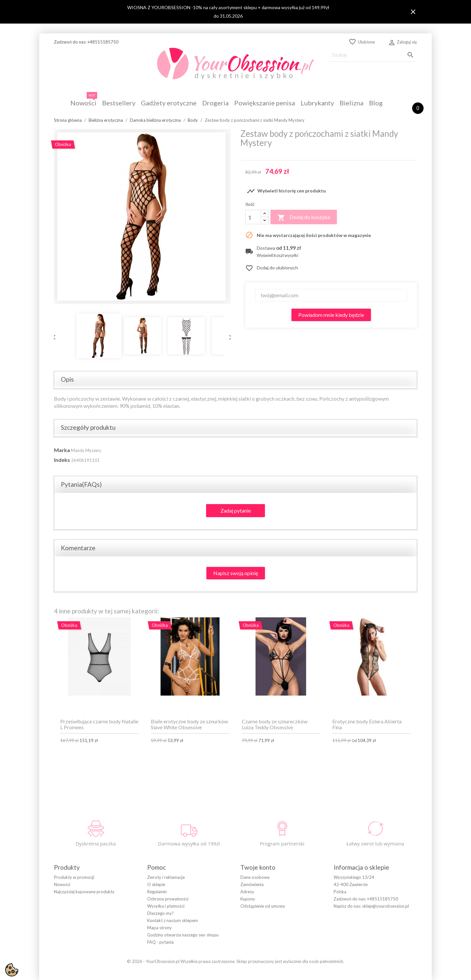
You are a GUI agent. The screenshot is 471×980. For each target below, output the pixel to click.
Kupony (248, 899)
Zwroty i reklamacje (166, 877)
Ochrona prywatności (168, 899)
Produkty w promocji (74, 877)
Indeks (62, 460)
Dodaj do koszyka (304, 218)
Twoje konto (258, 867)
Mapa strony (159, 928)
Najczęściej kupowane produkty (84, 892)
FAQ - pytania (160, 942)
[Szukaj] (373, 55)
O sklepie (156, 884)
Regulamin (157, 892)
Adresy (247, 892)
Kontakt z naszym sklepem (173, 920)
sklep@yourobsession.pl (385, 906)
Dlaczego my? (160, 913)
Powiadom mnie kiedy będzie (331, 315)
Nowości (62, 884)
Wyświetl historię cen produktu (286, 191)
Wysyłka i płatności (166, 906)
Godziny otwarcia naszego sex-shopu (183, 935)
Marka (62, 450)
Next (229, 336)
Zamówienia (252, 884)
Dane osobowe (255, 877)
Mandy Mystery (86, 450)
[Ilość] (253, 217)
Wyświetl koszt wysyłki (278, 255)
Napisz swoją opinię (236, 573)
